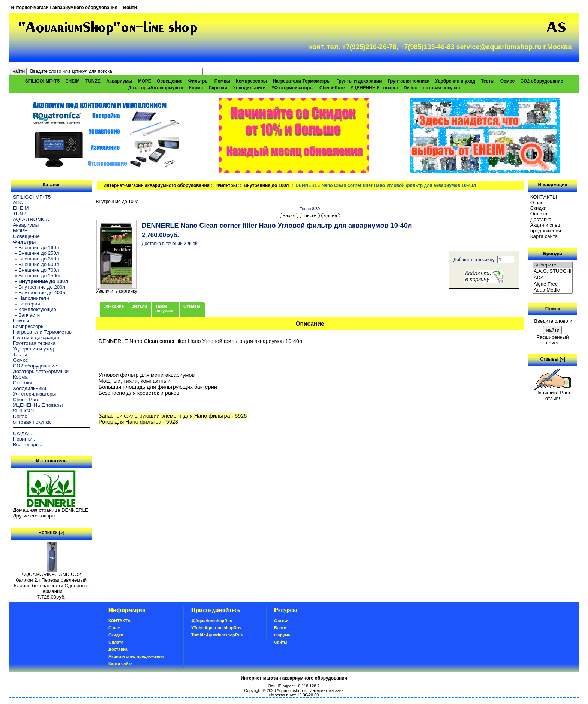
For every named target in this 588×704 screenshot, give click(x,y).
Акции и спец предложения (546, 228)
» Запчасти (26, 315)
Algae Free (553, 284)
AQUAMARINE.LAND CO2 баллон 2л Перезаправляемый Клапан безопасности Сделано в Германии (51, 581)
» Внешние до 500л (36, 264)
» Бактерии (27, 304)
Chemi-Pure (332, 88)
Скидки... (23, 433)
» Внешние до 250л (36, 253)
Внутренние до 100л (266, 185)
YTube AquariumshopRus (216, 628)
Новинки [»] (51, 533)
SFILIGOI (24, 411)
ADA (18, 202)
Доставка (541, 219)
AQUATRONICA (31, 219)
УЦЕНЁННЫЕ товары (374, 88)
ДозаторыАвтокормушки (156, 88)
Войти (130, 8)
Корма (196, 88)
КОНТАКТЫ (544, 197)
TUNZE (93, 81)
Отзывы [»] (553, 359)
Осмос (508, 81)
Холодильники (249, 88)
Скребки (218, 88)
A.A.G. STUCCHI (553, 272)
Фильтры (227, 185)
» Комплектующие (35, 309)
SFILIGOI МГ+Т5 (42, 81)
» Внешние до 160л (36, 247)
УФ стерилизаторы (293, 88)
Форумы (283, 635)
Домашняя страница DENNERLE (51, 510)
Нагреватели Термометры (301, 81)
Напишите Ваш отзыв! (553, 393)
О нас (537, 202)
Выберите (553, 265)
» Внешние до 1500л (37, 276)
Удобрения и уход (455, 81)
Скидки (538, 208)
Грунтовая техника (409, 81)
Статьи (281, 621)
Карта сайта (544, 236)
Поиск (553, 309)
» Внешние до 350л (36, 259)
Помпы (222, 81)
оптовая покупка (441, 88)
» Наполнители (31, 298)
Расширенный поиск (552, 340)
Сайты (281, 642)
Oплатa (539, 214)
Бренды (552, 253)
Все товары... (28, 445)
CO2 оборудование (542, 81)
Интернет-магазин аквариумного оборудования (64, 8)
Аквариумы (119, 81)
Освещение (169, 81)
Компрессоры (251, 81)
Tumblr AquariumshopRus (217, 635)
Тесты (487, 81)
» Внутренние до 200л (39, 287)
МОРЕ (144, 81)
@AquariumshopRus (212, 621)
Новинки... (25, 439)
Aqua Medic (553, 290)
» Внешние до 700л (36, 270)
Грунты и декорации (359, 81)
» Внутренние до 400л (39, 293)
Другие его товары (34, 516)
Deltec (410, 88)
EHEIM (72, 81)
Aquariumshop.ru (292, 690)
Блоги (280, 628)
